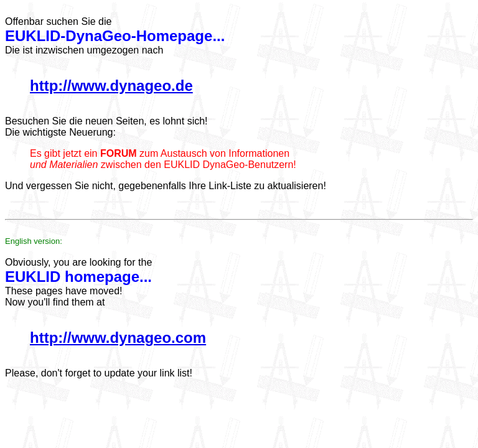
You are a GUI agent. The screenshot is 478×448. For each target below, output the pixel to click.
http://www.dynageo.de (111, 86)
